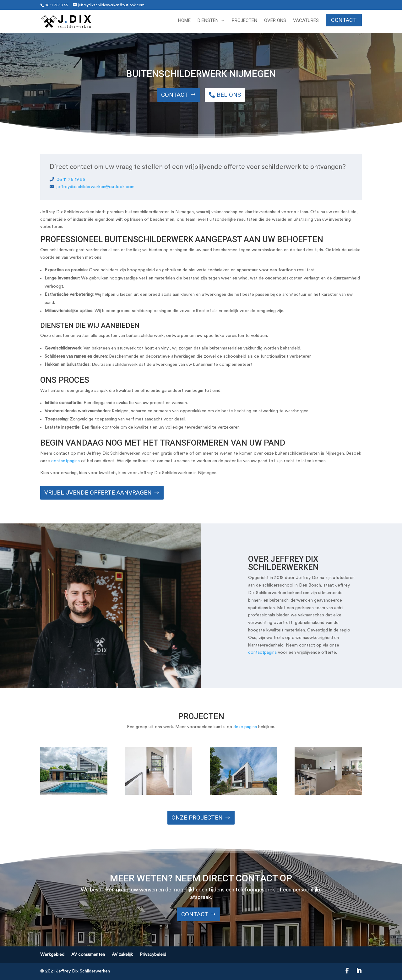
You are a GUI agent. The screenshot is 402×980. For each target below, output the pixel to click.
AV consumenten (88, 955)
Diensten (208, 21)
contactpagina (65, 461)
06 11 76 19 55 (56, 5)
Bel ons (229, 95)
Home (184, 21)
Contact (344, 20)
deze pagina (245, 727)
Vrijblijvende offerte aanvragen (98, 493)
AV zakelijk (122, 955)
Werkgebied (52, 955)
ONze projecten (197, 818)
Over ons (275, 21)
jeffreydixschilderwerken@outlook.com (92, 187)
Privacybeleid (153, 955)
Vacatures (306, 21)
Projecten (244, 21)
